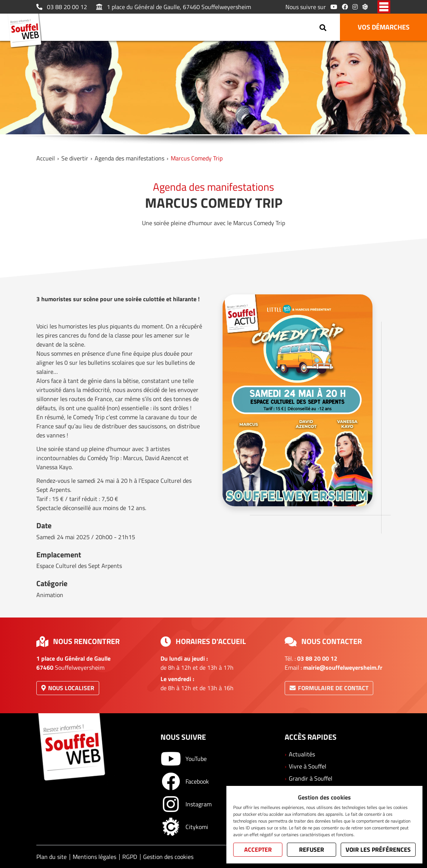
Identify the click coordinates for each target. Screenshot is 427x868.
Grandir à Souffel (311, 778)
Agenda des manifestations (129, 158)
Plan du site (51, 857)
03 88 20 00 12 (62, 7)
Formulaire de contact (329, 688)
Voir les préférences (378, 849)
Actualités (302, 754)
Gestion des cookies (168, 857)
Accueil (46, 158)
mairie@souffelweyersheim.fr (343, 667)
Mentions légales (94, 857)
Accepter (258, 849)
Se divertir (75, 158)
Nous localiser (68, 688)
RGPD (130, 857)
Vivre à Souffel (308, 766)
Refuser (312, 849)
